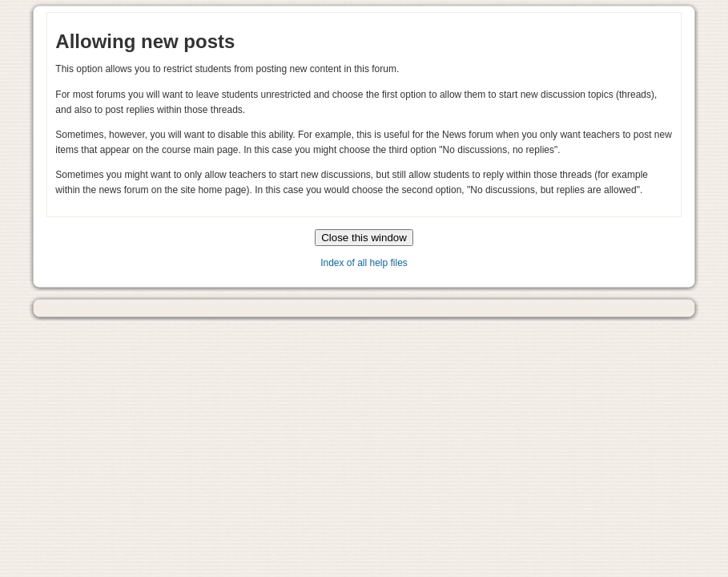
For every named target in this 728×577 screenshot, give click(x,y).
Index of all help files (364, 263)
